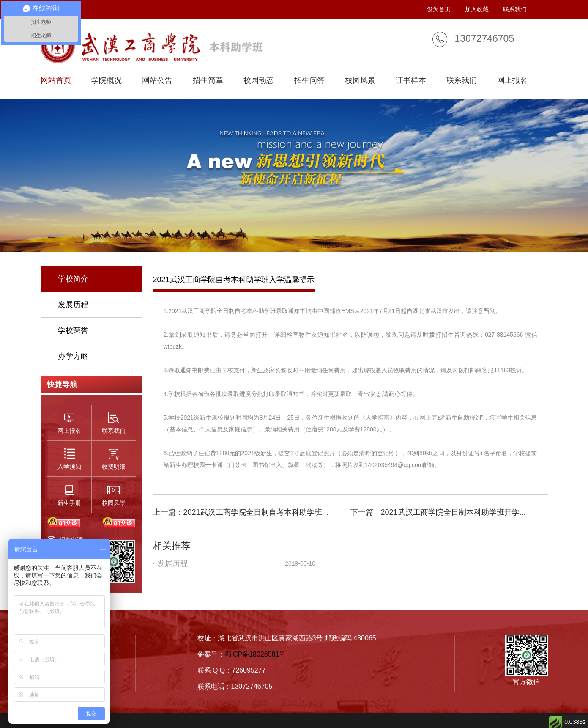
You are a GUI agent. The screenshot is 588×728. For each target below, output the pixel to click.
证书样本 (411, 81)
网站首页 (56, 81)
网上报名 (512, 81)
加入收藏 (477, 9)
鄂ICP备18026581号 (255, 654)
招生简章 (208, 81)
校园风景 (360, 81)
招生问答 (309, 81)
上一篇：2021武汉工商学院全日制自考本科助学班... (241, 512)
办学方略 (73, 356)
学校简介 (73, 279)
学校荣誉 (73, 330)
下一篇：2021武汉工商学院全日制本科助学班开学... (438, 512)
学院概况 (107, 81)
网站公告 (157, 81)
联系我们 (515, 9)
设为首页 (439, 9)
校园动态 (259, 81)
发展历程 (73, 305)
